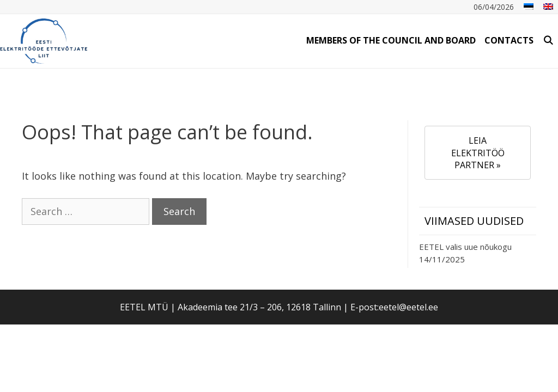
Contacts (509, 40)
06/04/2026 (494, 7)
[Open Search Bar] (548, 40)
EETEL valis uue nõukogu (465, 247)
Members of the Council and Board (391, 40)
